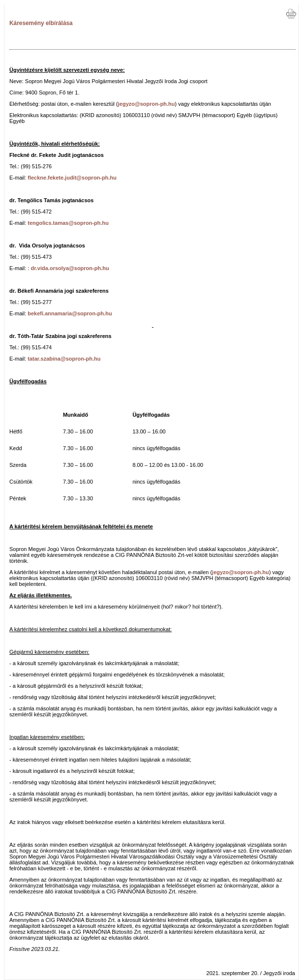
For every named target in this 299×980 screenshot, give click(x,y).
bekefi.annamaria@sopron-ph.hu (70, 313)
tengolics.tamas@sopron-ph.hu (68, 223)
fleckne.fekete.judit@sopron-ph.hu (72, 178)
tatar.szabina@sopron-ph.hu (64, 359)
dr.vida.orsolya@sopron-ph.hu (70, 268)
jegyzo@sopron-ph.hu (147, 104)
